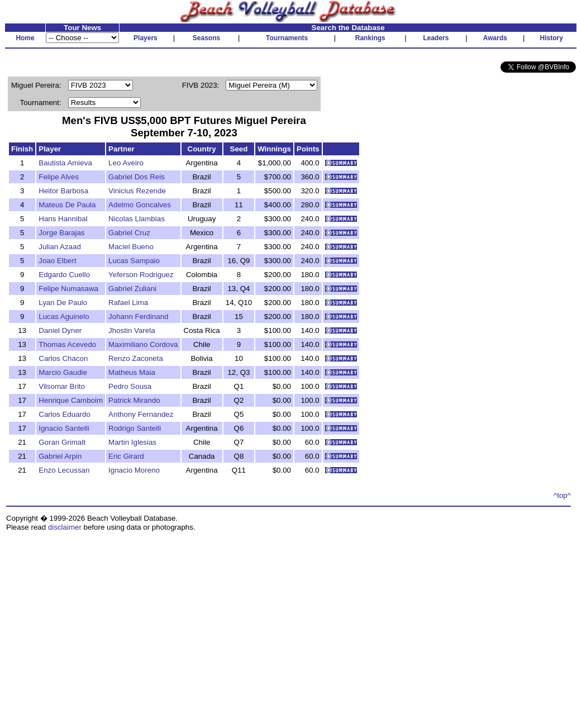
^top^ (562, 495)
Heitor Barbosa (63, 191)
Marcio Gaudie (63, 372)
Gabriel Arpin (60, 456)
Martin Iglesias (132, 442)
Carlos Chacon (63, 358)
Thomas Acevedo (67, 344)
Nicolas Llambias (137, 219)
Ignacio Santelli (64, 428)
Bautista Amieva (65, 163)
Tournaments (287, 38)
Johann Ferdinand (138, 317)
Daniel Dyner (60, 330)
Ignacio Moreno (134, 470)
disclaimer (65, 527)
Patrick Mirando (134, 400)
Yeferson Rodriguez (141, 275)
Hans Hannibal (63, 219)
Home (25, 38)
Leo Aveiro (126, 163)
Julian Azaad (60, 247)
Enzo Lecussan (64, 470)
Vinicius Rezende (137, 191)
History (552, 38)
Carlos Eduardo (65, 414)
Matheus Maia (132, 372)
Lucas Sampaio (134, 261)
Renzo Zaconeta (136, 358)
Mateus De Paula (67, 205)
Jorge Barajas (61, 233)
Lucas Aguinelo (64, 317)
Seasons (206, 38)
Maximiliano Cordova (143, 344)
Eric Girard (126, 456)
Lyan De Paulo (63, 303)
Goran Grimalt (62, 442)
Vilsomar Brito (62, 386)
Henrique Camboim (71, 400)
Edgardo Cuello (64, 275)
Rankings (370, 38)
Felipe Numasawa (68, 289)
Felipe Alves (59, 177)
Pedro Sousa (130, 386)
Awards (495, 38)
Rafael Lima (128, 303)
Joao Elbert (57, 261)
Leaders (436, 38)
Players (146, 38)
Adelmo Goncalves (140, 205)
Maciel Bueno (131, 247)
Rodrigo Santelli (135, 428)
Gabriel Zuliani (132, 289)
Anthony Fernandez (141, 414)
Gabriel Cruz (129, 233)
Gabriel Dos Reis (137, 177)
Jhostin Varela (132, 330)
